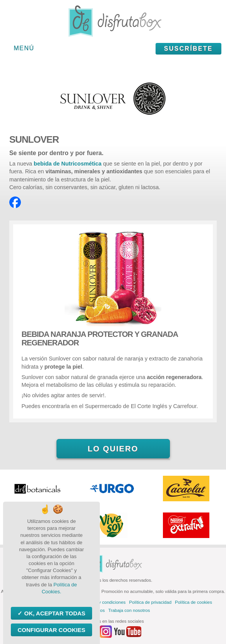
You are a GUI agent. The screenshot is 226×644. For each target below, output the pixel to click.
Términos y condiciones (102, 602)
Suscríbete (188, 49)
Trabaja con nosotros (129, 610)
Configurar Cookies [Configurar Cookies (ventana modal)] (51, 630)
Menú (24, 48)
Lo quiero (113, 449)
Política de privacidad (150, 602)
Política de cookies (193, 602)
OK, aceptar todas (54, 613)
